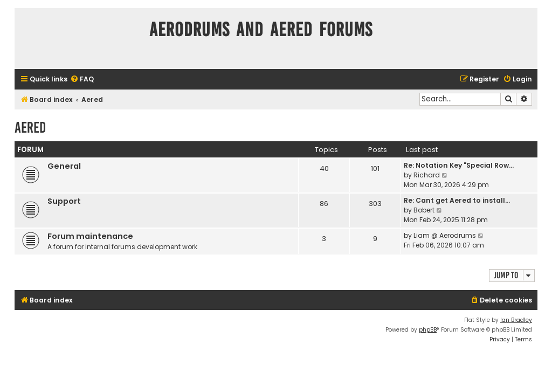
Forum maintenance (90, 236)
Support (64, 201)
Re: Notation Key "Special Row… (459, 165)
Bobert (424, 210)
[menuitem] (82, 80)
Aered (30, 128)
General (64, 166)
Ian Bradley (516, 320)
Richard (427, 175)
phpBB (428, 330)
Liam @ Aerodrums (445, 235)
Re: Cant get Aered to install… (457, 200)
